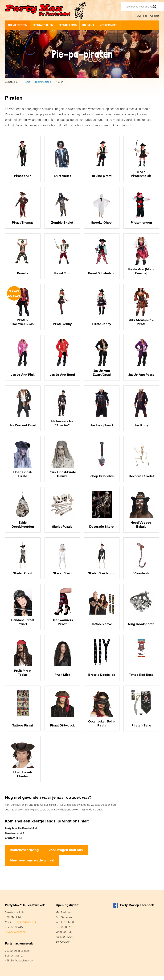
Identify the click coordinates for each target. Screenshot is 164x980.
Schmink (88, 25)
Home (27, 82)
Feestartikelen (43, 25)
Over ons (142, 16)
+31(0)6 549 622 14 (25, 926)
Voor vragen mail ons (66, 854)
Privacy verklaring (15, 936)
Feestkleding (68, 25)
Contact (155, 16)
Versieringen (109, 25)
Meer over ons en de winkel (32, 864)
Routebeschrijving (24, 854)
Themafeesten (17, 25)
